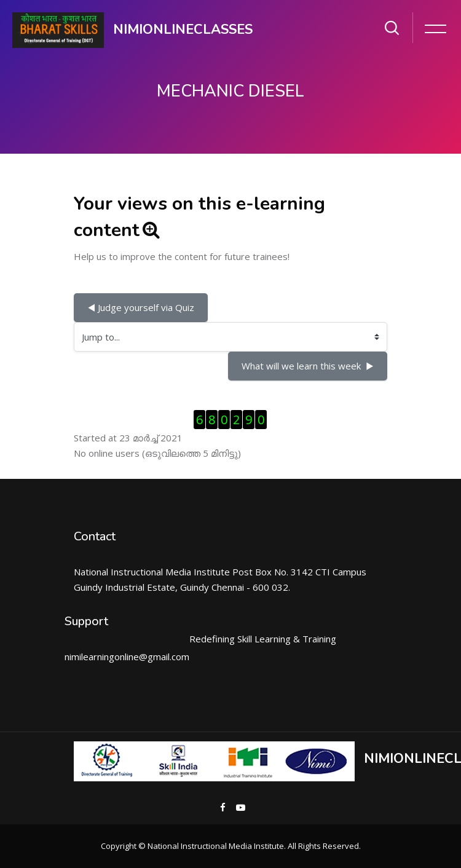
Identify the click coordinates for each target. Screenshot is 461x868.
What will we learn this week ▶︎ (308, 366)
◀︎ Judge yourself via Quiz (141, 307)
